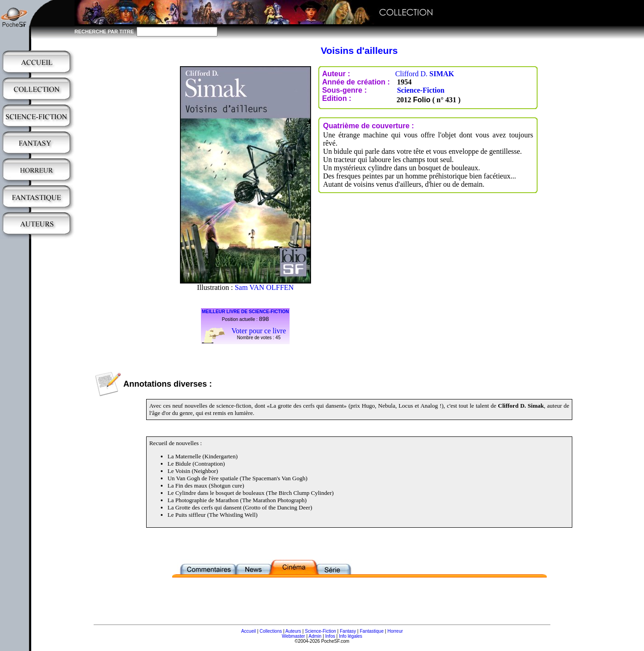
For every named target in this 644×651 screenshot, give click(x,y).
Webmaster (293, 636)
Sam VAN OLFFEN (264, 287)
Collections (271, 631)
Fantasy (348, 631)
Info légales (351, 636)
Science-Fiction (421, 90)
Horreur (395, 631)
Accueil (248, 631)
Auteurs (293, 631)
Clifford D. (425, 74)
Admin (315, 636)
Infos (330, 636)
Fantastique (372, 631)
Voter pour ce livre (259, 331)
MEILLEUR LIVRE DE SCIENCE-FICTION (245, 312)
